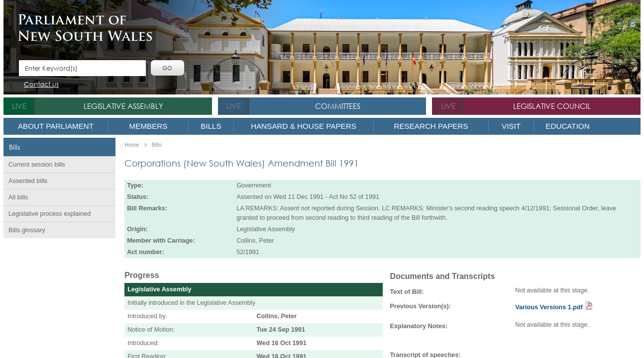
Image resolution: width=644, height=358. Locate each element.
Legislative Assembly (123, 106)
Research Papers (431, 126)
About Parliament (56, 126)
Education (567, 126)
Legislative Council (552, 106)
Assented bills (28, 181)
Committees (338, 106)
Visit (511, 126)
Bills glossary (27, 230)
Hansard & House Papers (304, 126)
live (19, 106)
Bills (211, 126)
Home (132, 145)
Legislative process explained (50, 214)
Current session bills (37, 165)
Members (149, 126)
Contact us (41, 85)
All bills (18, 197)
